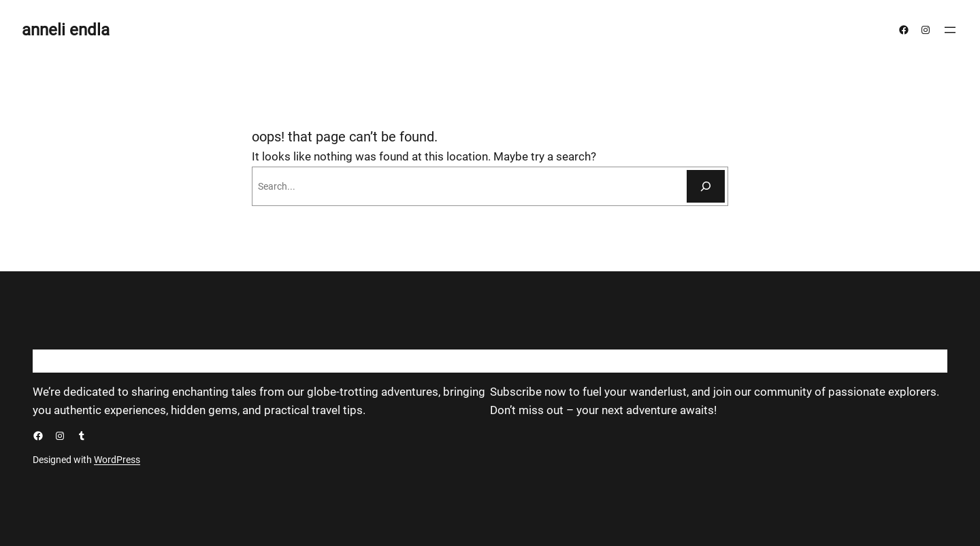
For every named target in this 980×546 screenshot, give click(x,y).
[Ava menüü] (950, 30)
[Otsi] (706, 186)
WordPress (117, 460)
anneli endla (66, 30)
